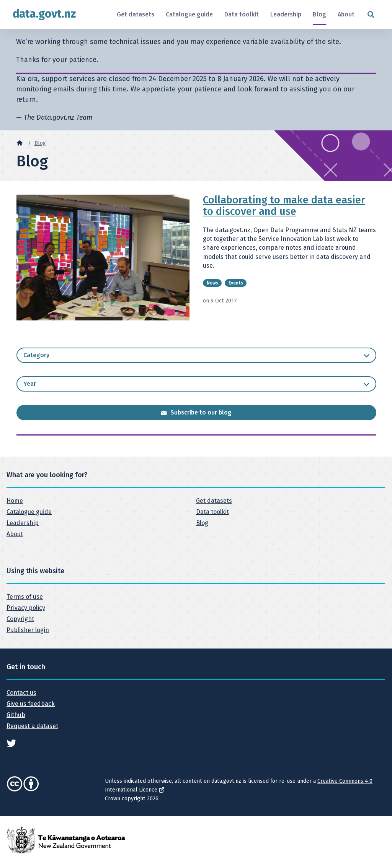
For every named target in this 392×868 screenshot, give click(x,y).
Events (236, 283)
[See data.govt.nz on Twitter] (11, 743)
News (212, 283)
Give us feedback (31, 704)
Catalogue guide (189, 14)
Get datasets (136, 14)
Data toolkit (242, 14)
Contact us (21, 693)
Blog (319, 14)
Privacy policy (26, 608)
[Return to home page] (44, 14)
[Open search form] (371, 15)
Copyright (20, 619)
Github (16, 715)
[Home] (20, 143)
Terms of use (25, 597)
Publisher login (28, 630)
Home (15, 501)
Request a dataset (32, 726)
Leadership (286, 14)
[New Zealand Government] (66, 839)
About (346, 14)
